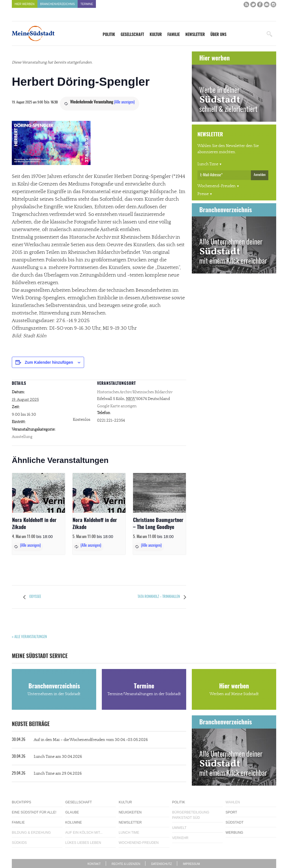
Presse (203, 194)
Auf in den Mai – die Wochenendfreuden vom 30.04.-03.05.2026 (80, 740)
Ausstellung (22, 437)
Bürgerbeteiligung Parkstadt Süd (191, 815)
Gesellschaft (132, 35)
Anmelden (260, 175)
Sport (231, 812)
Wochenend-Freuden (217, 186)
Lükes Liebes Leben (83, 843)
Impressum (191, 864)
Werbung (234, 833)
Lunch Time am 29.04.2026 (47, 774)
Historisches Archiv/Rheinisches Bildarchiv (135, 392)
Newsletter (195, 35)
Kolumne (74, 822)
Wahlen (233, 802)
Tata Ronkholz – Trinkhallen (159, 597)
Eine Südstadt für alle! (34, 812)
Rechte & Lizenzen (126, 864)
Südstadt (235, 822)
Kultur (156, 35)
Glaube (72, 812)
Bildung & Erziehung (31, 833)
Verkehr (180, 838)
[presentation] (39, 493)
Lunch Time (208, 164)
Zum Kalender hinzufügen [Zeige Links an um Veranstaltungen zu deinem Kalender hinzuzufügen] (49, 362)
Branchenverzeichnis (58, 4)
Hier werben (25, 4)
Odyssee (35, 597)
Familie (174, 35)
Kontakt (94, 864)
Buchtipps (22, 802)
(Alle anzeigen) (124, 102)
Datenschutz (161, 864)
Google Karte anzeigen (117, 406)
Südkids (19, 843)
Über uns (218, 35)
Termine (87, 4)
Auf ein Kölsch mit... (84, 833)
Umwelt (179, 828)
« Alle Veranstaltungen (29, 637)
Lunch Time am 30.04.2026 (47, 757)
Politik (109, 35)
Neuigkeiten (130, 812)
